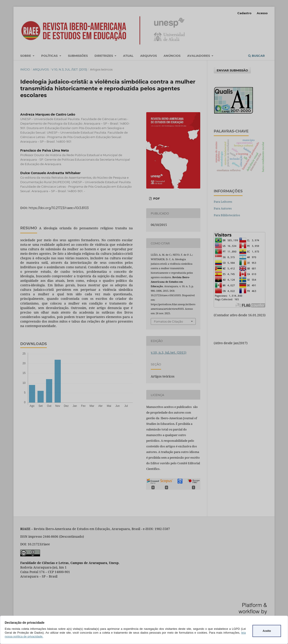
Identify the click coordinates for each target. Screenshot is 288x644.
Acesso (262, 13)
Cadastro (244, 13)
